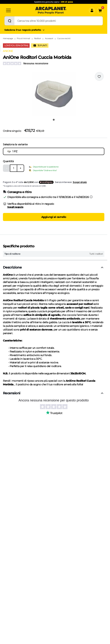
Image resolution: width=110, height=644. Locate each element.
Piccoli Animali (23, 38)
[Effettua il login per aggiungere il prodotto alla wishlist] (99, 76)
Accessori (49, 38)
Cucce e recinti (64, 38)
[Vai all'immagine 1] (54, 120)
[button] (54, 94)
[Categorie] (8, 10)
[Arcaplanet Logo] (51, 10)
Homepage (8, 38)
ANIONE (8, 51)
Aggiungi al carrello (54, 217)
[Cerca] (10, 21)
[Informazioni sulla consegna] (91, 197)
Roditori (38, 38)
